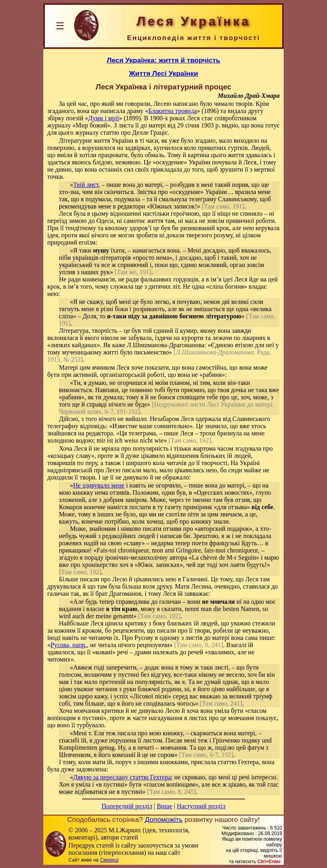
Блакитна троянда (173, 111)
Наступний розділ (201, 806)
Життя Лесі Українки (164, 73)
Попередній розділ (127, 806)
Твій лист (86, 185)
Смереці (109, 860)
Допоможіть (163, 819)
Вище (165, 806)
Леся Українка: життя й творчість (164, 60)
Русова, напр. (69, 645)
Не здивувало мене (99, 485)
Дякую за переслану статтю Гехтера (122, 777)
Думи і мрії (104, 118)
